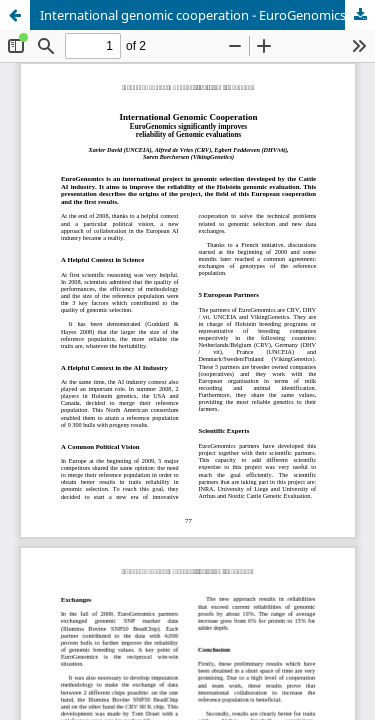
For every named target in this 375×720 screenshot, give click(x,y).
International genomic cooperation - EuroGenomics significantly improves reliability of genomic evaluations (207, 15)
